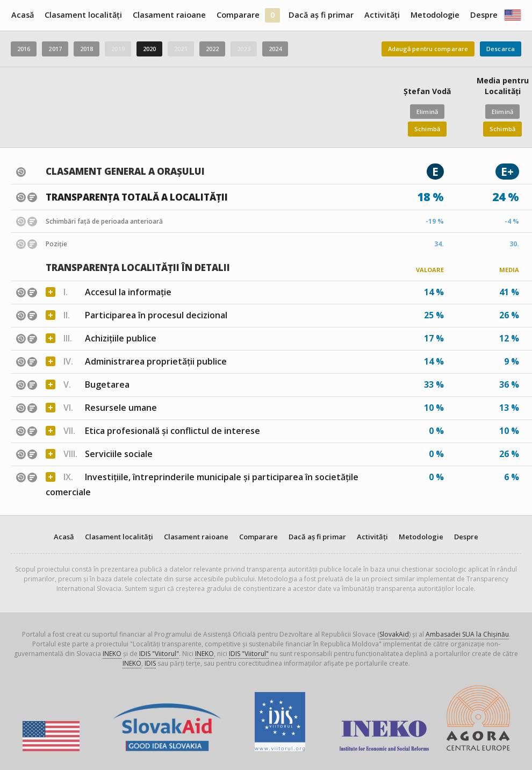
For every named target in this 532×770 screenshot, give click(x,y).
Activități (382, 15)
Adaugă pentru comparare (428, 49)
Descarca (501, 49)
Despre (484, 15)
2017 (55, 49)
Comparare (238, 15)
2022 (212, 49)
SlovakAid (394, 634)
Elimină (427, 112)
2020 (149, 49)
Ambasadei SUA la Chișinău (467, 634)
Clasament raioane (169, 15)
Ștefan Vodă (427, 91)
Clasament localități (83, 15)
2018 (87, 49)
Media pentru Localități (503, 86)
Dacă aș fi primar (321, 15)
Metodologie (435, 15)
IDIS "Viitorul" (159, 654)
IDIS (150, 663)
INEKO (112, 654)
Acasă (23, 15)
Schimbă (427, 129)
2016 (24, 49)
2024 (275, 49)
